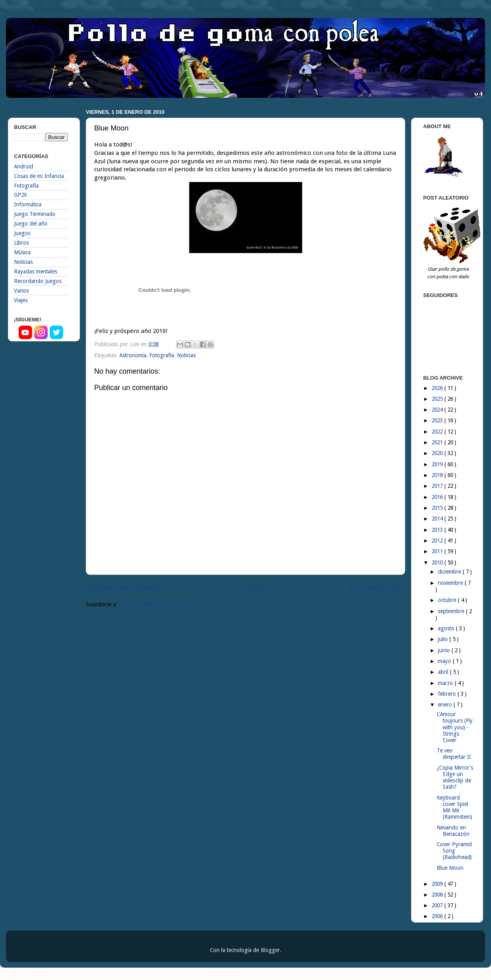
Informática (28, 204)
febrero (448, 694)
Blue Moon (450, 868)
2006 (438, 916)
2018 (438, 475)
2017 (438, 486)
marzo (446, 683)
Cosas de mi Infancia (39, 176)
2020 (438, 453)
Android (24, 166)
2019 (438, 464)
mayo (445, 661)
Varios (21, 291)
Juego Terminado (35, 214)
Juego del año (31, 224)
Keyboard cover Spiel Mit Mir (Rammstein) (454, 807)
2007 (438, 905)
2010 (438, 562)
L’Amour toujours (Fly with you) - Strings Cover (455, 727)
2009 (438, 884)
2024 (438, 410)
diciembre (450, 572)
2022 (438, 432)
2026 (438, 388)
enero (446, 705)
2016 (438, 497)
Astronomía (133, 355)
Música (22, 252)
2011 (438, 551)
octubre (448, 600)
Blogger (270, 950)
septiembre (452, 611)
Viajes (21, 300)
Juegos (22, 233)
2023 (438, 420)
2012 (438, 540)
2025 (438, 399)
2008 (438, 895)
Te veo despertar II (454, 754)
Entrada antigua (377, 588)
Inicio (254, 588)
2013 (438, 530)
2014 (438, 519)
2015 (438, 508)
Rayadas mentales (36, 271)
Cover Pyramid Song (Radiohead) (454, 851)
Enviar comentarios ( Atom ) (152, 604)
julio (444, 639)
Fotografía (162, 355)
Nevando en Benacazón (453, 831)
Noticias (186, 355)
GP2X (20, 195)
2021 (438, 442)
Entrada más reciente (123, 588)
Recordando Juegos (38, 281)
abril (444, 672)
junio (445, 650)
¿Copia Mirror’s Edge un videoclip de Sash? (455, 777)
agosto (447, 628)
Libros (21, 243)
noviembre (451, 583)
